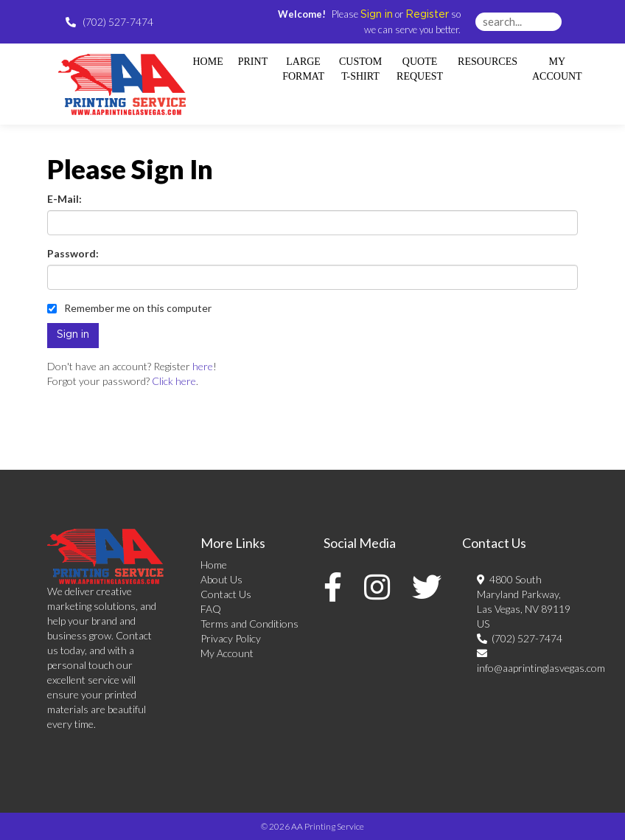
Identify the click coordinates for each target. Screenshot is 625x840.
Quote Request (420, 69)
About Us (221, 579)
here (203, 366)
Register (427, 15)
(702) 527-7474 (520, 638)
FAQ (211, 609)
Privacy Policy (231, 638)
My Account (227, 653)
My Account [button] (557, 69)
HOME (208, 62)
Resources (488, 62)
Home (214, 565)
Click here (174, 381)
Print (253, 62)
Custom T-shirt (360, 69)
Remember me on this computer (129, 308)
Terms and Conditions (249, 624)
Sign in (377, 15)
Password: (73, 253)
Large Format (303, 69)
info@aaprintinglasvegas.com (541, 660)
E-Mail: (64, 199)
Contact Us (226, 594)
